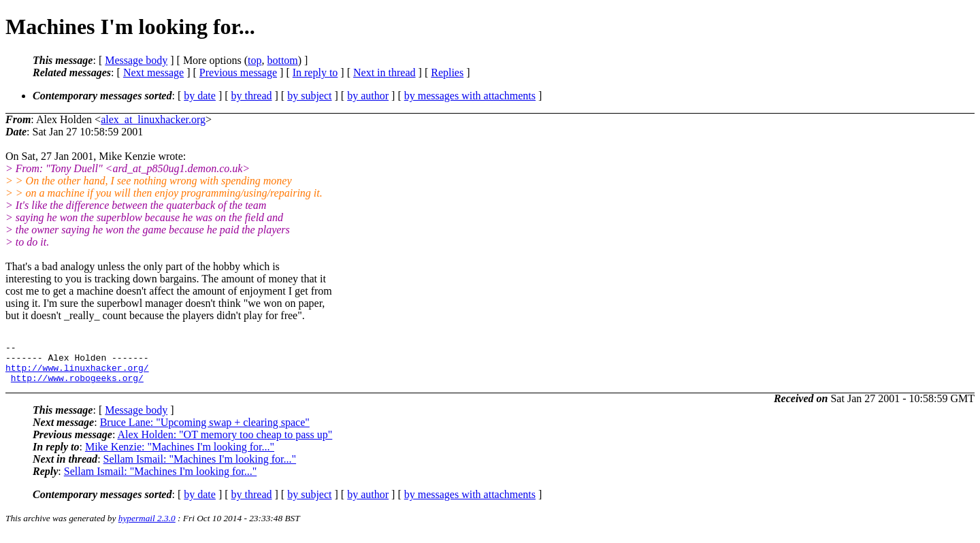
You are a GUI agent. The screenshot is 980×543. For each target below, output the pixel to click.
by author (368, 96)
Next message (153, 72)
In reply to (315, 72)
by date (200, 96)
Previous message (238, 72)
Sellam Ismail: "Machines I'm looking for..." (200, 467)
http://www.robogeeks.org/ (77, 386)
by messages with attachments (470, 96)
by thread (252, 96)
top (255, 60)
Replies (447, 72)
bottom (282, 60)
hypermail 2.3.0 (147, 526)
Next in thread (385, 72)
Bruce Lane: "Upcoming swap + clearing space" (205, 430)
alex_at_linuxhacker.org (153, 119)
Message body (136, 60)
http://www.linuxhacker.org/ (77, 374)
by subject (309, 96)
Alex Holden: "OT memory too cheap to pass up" (225, 443)
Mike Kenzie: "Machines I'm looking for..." (180, 455)
